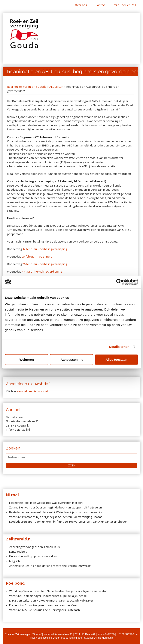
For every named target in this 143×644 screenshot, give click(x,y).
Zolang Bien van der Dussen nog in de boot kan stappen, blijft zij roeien (56, 507)
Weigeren (27, 360)
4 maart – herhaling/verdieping (42, 271)
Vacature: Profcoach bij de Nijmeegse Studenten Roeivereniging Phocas (56, 517)
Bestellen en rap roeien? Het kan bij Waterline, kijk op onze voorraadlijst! (56, 512)
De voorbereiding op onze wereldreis (34, 556)
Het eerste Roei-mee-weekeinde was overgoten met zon (46, 503)
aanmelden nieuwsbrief (33, 391)
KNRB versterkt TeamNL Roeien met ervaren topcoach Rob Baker (51, 600)
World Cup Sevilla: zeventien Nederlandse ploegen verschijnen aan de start (59, 591)
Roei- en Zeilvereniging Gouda (27, 87)
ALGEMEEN (56, 87)
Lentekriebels (18, 552)
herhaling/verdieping (53, 249)
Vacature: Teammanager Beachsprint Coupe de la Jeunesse (48, 596)
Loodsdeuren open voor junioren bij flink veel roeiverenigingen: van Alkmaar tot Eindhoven (68, 522)
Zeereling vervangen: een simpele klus (34, 547)
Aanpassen (72, 360)
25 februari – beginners (37, 256)
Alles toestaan (116, 360)
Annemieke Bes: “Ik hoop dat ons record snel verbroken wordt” (50, 566)
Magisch (15, 561)
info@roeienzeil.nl (40, 638)
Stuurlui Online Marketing (99, 638)
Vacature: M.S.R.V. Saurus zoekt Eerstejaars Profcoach (45, 610)
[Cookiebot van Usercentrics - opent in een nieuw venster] (119, 282)
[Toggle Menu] (129, 59)
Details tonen (119, 347)
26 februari (30, 264)
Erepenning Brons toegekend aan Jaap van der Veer (43, 605)
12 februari (30, 249)
